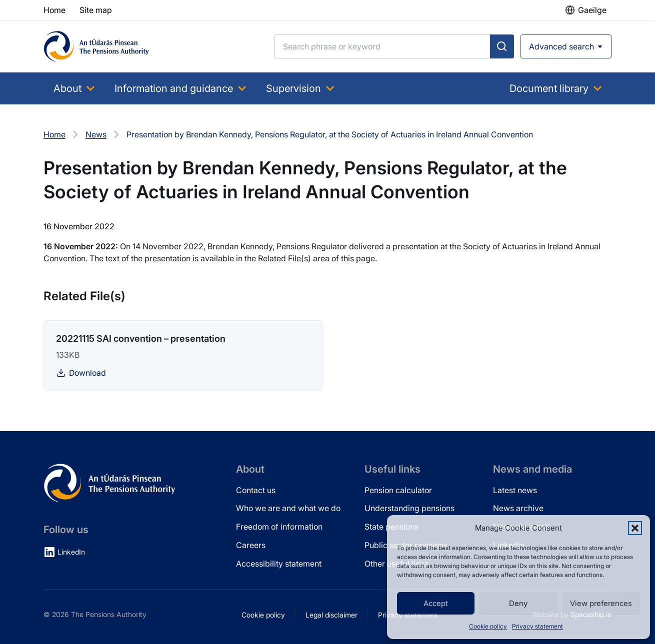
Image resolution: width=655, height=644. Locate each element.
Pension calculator (398, 490)
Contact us (256, 490)
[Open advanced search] (566, 46)
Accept (436, 603)
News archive (518, 508)
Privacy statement (537, 626)
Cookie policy (488, 626)
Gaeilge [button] (592, 10)
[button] (635, 528)
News (96, 134)
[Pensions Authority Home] (96, 46)
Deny (518, 603)
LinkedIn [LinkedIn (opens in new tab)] (71, 552)
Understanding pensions (409, 508)
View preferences (601, 603)
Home (54, 134)
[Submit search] (502, 46)
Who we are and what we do (288, 508)
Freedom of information (279, 527)
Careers (251, 545)
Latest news (515, 490)
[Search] (382, 46)
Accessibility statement (279, 564)
